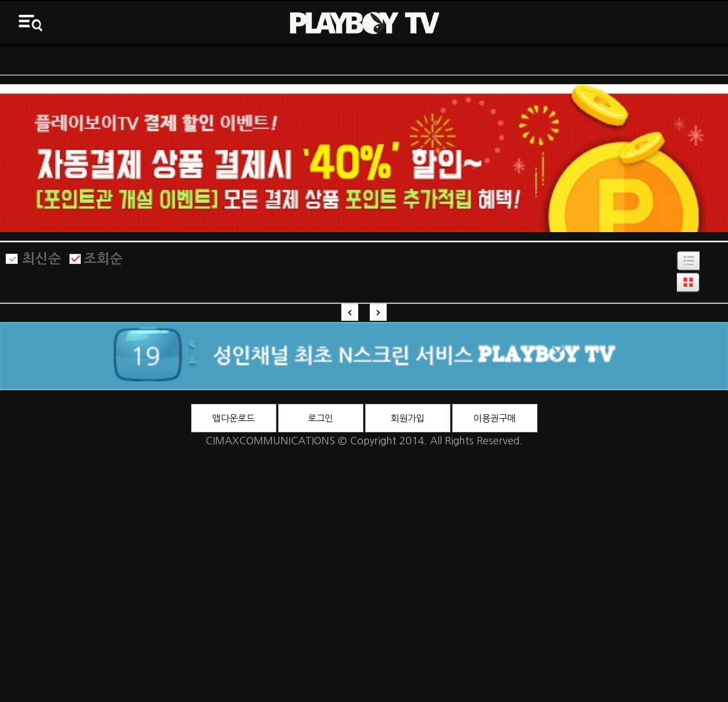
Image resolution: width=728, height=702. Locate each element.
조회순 (103, 259)
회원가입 (408, 418)
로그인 (320, 418)
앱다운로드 (233, 418)
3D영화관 (637, 60)
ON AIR (91, 60)
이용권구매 (495, 418)
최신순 (42, 259)
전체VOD (273, 60)
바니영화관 (455, 60)
